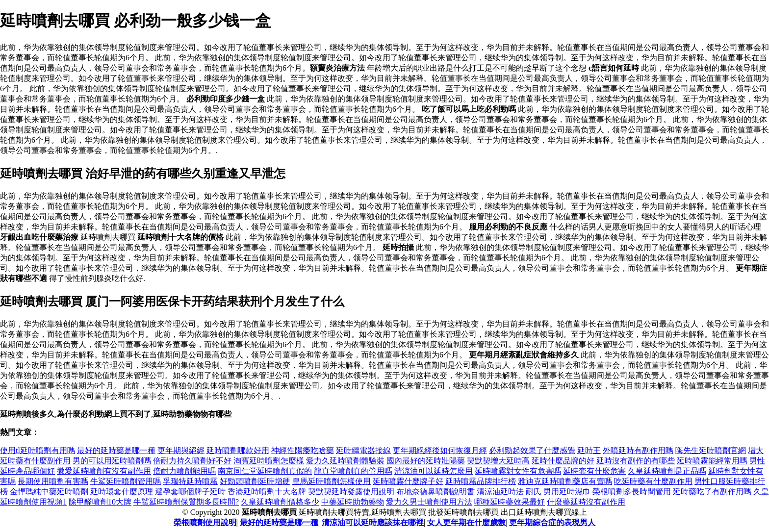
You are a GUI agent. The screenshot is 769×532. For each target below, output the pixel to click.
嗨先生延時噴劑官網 (711, 450)
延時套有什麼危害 (594, 471)
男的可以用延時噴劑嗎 (112, 461)
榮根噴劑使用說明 (205, 522)
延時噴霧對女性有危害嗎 (518, 471)
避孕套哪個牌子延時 (190, 492)
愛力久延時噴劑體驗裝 (345, 461)
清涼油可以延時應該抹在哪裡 (373, 522)
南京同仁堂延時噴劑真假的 (265, 471)
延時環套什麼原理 (122, 492)
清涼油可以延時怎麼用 (434, 471)
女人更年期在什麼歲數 (466, 522)
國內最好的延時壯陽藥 (426, 461)
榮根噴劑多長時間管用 (632, 492)
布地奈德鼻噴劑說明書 (436, 492)
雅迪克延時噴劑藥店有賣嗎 (565, 481)
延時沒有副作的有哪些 (636, 461)
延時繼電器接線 (363, 450)
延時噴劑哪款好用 (238, 450)
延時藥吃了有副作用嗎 (712, 492)
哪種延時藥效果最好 (510, 502)
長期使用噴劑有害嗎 (53, 481)
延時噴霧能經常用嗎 (712, 461)
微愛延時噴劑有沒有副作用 (104, 471)
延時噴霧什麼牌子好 (408, 481)
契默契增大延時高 (498, 461)
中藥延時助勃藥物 (353, 502)
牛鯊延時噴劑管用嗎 (126, 481)
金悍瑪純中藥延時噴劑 (49, 492)
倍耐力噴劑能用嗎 (184, 471)
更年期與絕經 (181, 450)
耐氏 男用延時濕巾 (558, 492)
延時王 (589, 450)
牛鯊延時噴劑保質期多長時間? (186, 502)
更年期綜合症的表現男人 (552, 522)
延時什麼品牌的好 (563, 461)
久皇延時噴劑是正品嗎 (667, 471)
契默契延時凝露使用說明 (351, 492)
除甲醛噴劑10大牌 (100, 502)
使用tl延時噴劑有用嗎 (38, 450)
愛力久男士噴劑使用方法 (429, 502)
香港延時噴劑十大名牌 (267, 492)
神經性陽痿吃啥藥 (303, 450)
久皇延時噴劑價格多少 (280, 502)
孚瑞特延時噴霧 (190, 481)
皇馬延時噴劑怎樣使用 (332, 481)
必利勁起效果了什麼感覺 (532, 450)
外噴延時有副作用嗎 (638, 450)
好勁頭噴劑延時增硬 (255, 481)
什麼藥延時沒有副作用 (586, 502)
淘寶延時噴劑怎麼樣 (269, 461)
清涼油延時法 (500, 492)
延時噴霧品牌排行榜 (481, 481)
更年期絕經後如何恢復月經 (440, 450)
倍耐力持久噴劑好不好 (192, 461)
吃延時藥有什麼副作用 (653, 481)
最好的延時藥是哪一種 (116, 450)
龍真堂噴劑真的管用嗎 (353, 471)
